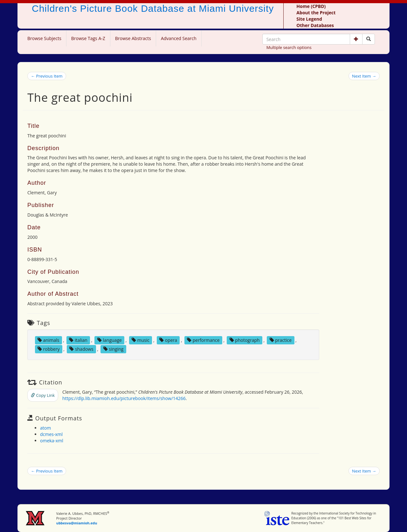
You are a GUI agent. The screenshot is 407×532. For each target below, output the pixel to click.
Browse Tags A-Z (88, 38)
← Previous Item (47, 76)
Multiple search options (289, 47)
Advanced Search (179, 38)
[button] (356, 39)
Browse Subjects (44, 38)
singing (114, 349)
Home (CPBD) (311, 6)
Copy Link (43, 395)
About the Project (316, 13)
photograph (245, 340)
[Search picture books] (369, 39)
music (141, 340)
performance (203, 340)
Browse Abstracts (133, 38)
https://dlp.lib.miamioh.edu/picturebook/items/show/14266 (124, 398)
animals (48, 340)
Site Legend (309, 19)
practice (281, 340)
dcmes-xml (51, 434)
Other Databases (315, 25)
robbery (49, 349)
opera (168, 340)
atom (45, 428)
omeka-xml (52, 441)
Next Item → (364, 76)
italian (78, 340)
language (110, 340)
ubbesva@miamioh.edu (77, 523)
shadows (81, 349)
